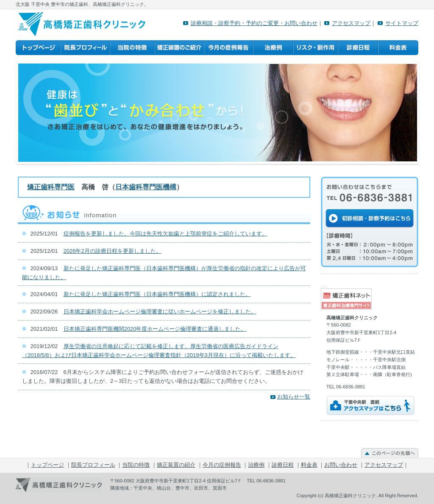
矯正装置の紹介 (179, 48)
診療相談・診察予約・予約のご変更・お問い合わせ (254, 23)
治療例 (273, 48)
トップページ (38, 48)
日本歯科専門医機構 (146, 187)
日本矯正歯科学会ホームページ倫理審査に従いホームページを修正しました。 (160, 312)
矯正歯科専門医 (51, 187)
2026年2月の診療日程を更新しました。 (113, 251)
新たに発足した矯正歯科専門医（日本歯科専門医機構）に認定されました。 (157, 294)
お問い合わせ (341, 465)
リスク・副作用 (316, 48)
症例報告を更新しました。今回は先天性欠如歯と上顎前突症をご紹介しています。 (166, 234)
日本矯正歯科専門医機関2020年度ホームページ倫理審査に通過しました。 (155, 329)
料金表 (398, 48)
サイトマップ (402, 23)
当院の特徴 (132, 48)
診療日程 (358, 48)
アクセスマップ (351, 23)
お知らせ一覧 (294, 397)
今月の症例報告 (228, 48)
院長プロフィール (85, 48)
